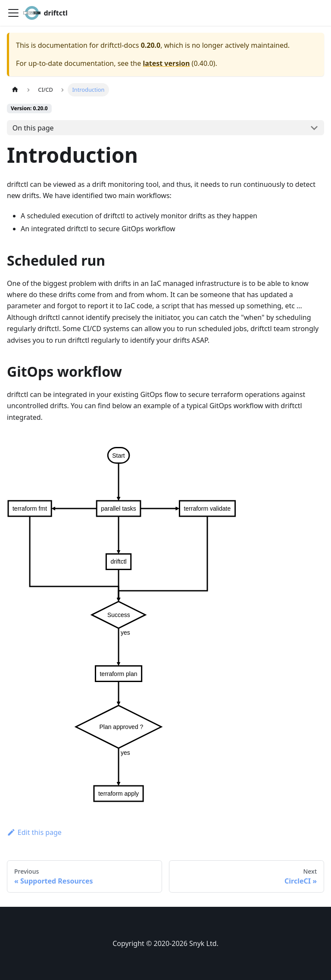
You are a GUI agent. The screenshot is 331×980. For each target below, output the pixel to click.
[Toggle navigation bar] (13, 13)
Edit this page (34, 832)
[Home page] (15, 90)
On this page (33, 128)
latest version (166, 63)
